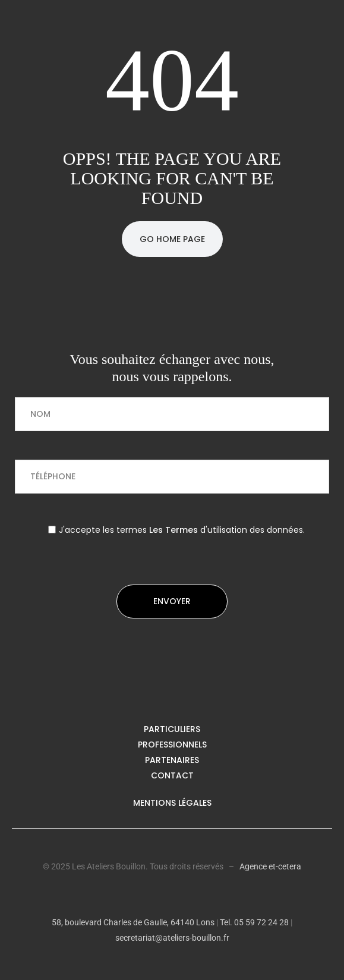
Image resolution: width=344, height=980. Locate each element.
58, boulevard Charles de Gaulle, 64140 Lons (133, 922)
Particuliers (172, 729)
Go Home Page (172, 239)
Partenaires (172, 760)
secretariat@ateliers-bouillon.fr (172, 938)
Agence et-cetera (270, 866)
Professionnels (172, 745)
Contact (172, 775)
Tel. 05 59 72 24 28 (253, 922)
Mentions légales (172, 803)
